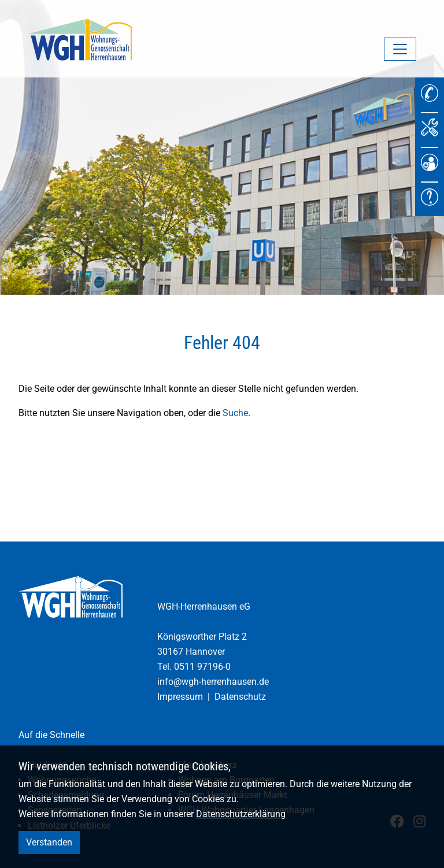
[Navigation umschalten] (400, 49)
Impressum (180, 697)
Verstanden (49, 842)
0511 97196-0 (202, 667)
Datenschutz (240, 697)
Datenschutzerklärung (241, 814)
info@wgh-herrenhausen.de (213, 682)
